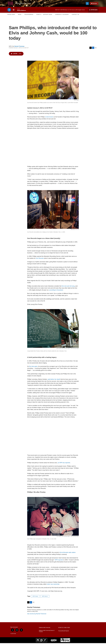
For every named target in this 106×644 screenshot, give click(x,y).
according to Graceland (56, 291)
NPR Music (45, 597)
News (20, 15)
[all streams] (93, 11)
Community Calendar (62, 15)
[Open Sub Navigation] (16, 15)
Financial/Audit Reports (64, 632)
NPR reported (59, 561)
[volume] (14, 11)
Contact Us (75, 15)
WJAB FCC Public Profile (64, 628)
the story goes (33, 367)
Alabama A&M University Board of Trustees (47, 632)
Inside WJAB (11, 15)
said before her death (54, 380)
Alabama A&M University (45, 628)
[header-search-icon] (87, 4)
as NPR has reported (64, 464)
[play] (9, 11)
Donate (95, 4)
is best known (49, 118)
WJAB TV (39, 15)
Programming (29, 15)
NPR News (35, 597)
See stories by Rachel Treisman (37, 615)
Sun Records (40, 259)
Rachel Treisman (19, 47)
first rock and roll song (68, 287)
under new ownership (53, 585)
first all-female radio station (68, 553)
